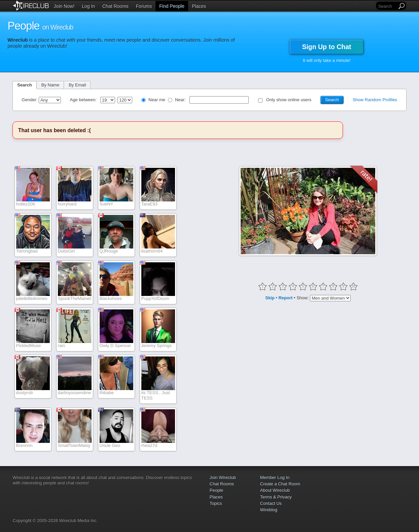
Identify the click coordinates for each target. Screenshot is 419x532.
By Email (77, 85)
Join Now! (64, 6)
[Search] (387, 6)
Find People (172, 6)
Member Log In (275, 477)
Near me (157, 100)
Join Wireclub (223, 477)
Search (24, 85)
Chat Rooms (115, 6)
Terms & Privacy (276, 497)
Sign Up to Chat (326, 47)
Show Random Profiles (375, 100)
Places (199, 6)
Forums (144, 6)
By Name (50, 85)
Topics (216, 503)
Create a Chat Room (280, 484)
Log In (88, 6)
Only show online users (289, 100)
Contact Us (271, 503)
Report (285, 298)
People (216, 490)
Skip (270, 298)
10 (353, 286)
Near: (181, 100)
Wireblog (269, 510)
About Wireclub (275, 490)
